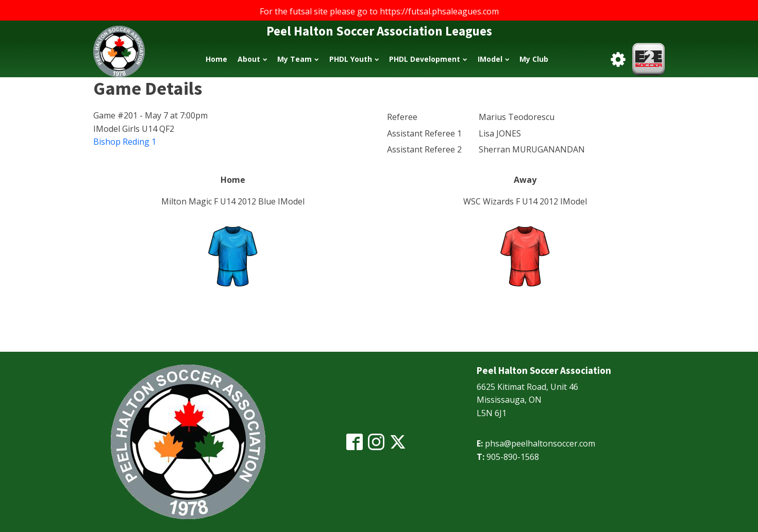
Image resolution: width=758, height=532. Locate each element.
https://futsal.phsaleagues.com (439, 11)
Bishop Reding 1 (125, 142)
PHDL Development (428, 59)
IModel (493, 59)
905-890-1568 (513, 457)
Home (216, 59)
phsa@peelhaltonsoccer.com (540, 443)
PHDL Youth (354, 59)
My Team (298, 59)
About (252, 59)
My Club (534, 59)
